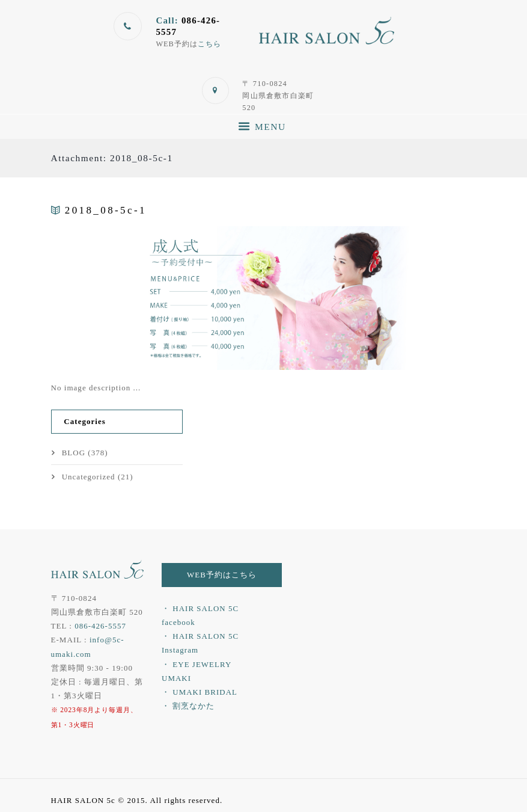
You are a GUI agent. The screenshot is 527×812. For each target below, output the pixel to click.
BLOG (74, 453)
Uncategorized (89, 476)
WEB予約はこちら (222, 574)
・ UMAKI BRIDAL (200, 691)
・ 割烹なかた (188, 705)
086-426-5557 (100, 625)
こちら (209, 44)
